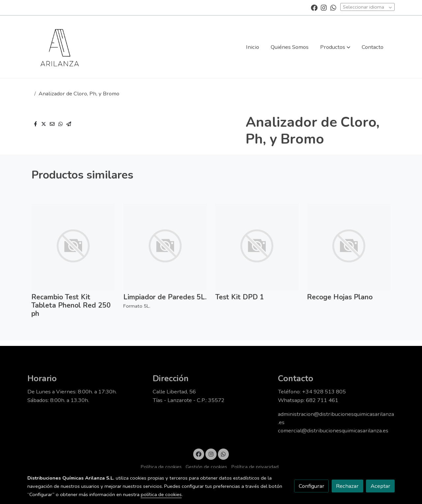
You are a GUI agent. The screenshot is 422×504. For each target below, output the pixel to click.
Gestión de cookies (206, 467)
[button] (335, 47)
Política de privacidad (255, 467)
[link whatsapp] (333, 7)
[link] (60, 47)
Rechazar (347, 486)
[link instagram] (324, 7)
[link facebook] (314, 7)
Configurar (312, 486)
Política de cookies (161, 467)
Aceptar (380, 486)
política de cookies (161, 494)
